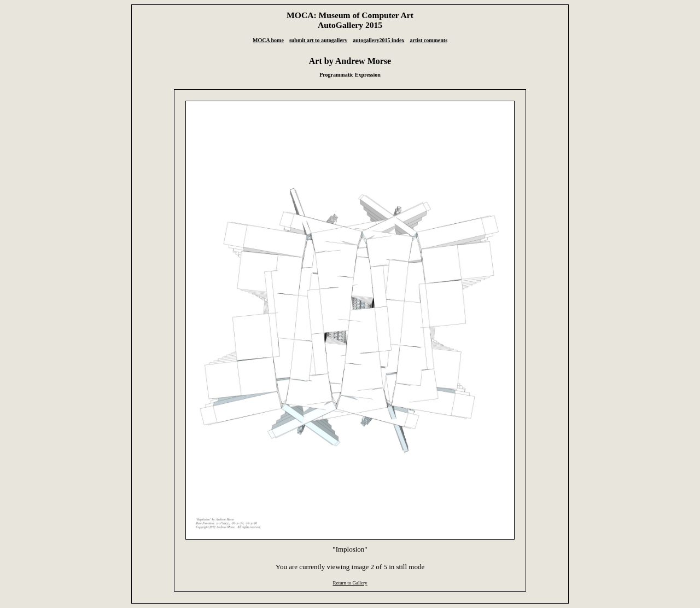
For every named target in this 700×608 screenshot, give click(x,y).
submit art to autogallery (318, 40)
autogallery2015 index (378, 40)
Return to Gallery (350, 583)
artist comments (428, 40)
